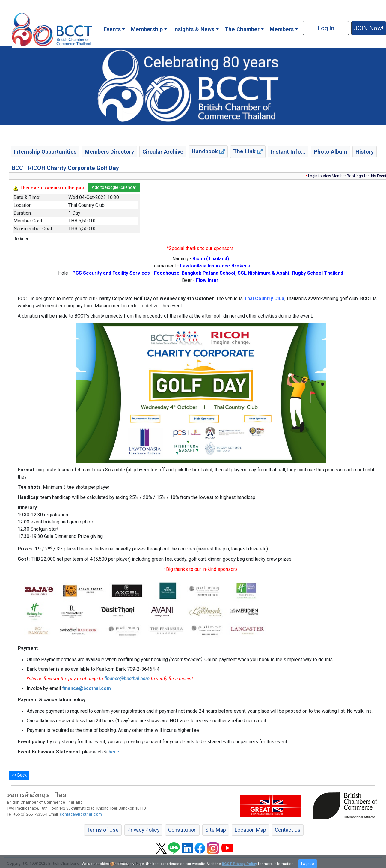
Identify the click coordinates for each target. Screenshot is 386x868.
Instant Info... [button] (288, 152)
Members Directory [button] (109, 152)
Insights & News (194, 29)
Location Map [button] (250, 830)
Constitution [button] (182, 830)
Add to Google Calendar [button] (114, 187)
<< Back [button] (19, 775)
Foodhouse (167, 273)
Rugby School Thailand (318, 273)
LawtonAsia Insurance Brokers (215, 266)
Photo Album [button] (330, 152)
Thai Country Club (264, 298)
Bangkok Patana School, (209, 273)
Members (282, 29)
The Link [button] (248, 151)
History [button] (365, 152)
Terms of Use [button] (103, 830)
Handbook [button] (208, 151)
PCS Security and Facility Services (111, 273)
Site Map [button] (216, 830)
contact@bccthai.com (81, 814)
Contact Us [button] (288, 830)
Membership (147, 29)
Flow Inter (207, 280)
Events (112, 29)
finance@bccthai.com (127, 679)
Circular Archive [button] (163, 152)
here (114, 752)
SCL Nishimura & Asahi (263, 273)
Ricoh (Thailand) (211, 259)
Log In (326, 28)
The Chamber (242, 29)
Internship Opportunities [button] (45, 152)
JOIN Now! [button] (369, 28)
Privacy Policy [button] (143, 830)
